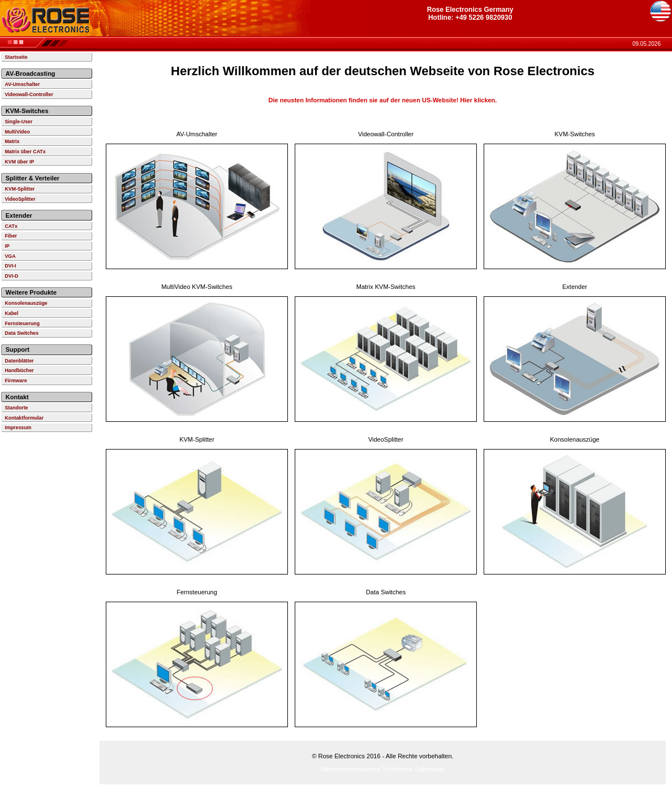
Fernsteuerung (22, 323)
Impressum (18, 427)
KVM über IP (19, 162)
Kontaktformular (24, 418)
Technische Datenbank (413, 769)
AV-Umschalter (22, 84)
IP (7, 246)
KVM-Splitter (20, 189)
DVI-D (11, 276)
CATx (11, 226)
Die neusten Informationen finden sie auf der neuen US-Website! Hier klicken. (383, 100)
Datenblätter (19, 361)
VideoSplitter (20, 199)
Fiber (11, 236)
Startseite (16, 57)
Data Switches (21, 333)
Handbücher (19, 370)
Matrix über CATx (25, 152)
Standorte (16, 408)
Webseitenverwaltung (350, 769)
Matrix (12, 141)
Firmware (16, 381)
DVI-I (10, 266)
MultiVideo (17, 132)
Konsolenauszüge (26, 303)
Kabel (11, 313)
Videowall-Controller (29, 94)
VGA (10, 256)
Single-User (18, 122)
